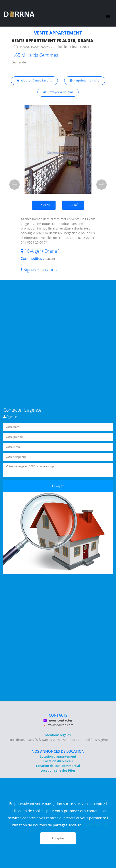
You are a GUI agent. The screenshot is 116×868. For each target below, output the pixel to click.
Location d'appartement (58, 756)
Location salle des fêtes (58, 770)
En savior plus (95, 825)
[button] (14, 185)
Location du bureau (58, 761)
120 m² (73, 205)
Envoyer (58, 486)
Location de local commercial (58, 766)
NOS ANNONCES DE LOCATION (58, 751)
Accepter (58, 838)
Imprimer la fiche (85, 80)
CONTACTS (58, 715)
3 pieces (44, 205)
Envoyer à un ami (58, 92)
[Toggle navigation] (108, 13)
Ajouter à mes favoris (34, 80)
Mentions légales (58, 735)
